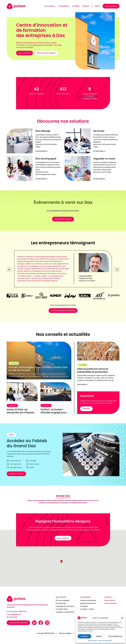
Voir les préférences (115, 636)
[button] (122, 618)
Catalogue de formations (65, 606)
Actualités (84, 606)
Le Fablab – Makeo (87, 609)
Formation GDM (62, 609)
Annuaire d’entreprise (88, 600)
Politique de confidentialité (105, 641)
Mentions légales (93, 641)
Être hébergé (61, 603)
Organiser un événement (65, 612)
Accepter (84, 636)
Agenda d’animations (88, 603)
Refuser (99, 636)
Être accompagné (62, 600)
